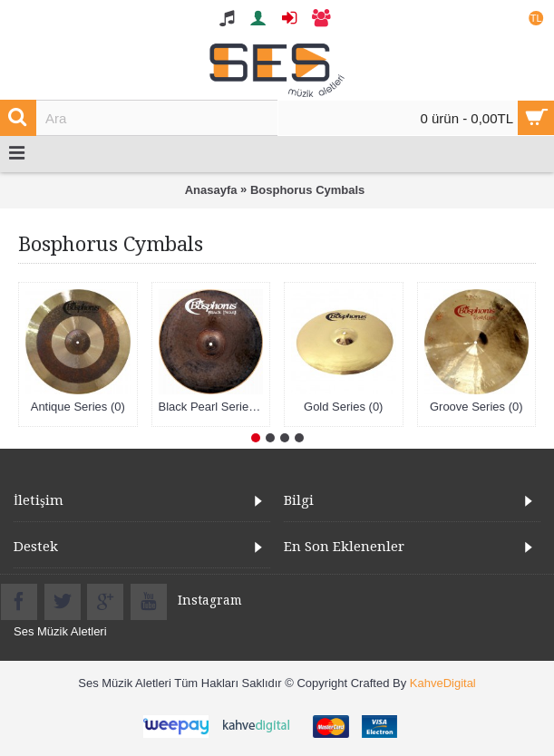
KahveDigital (443, 683)
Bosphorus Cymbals (307, 190)
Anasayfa (211, 190)
